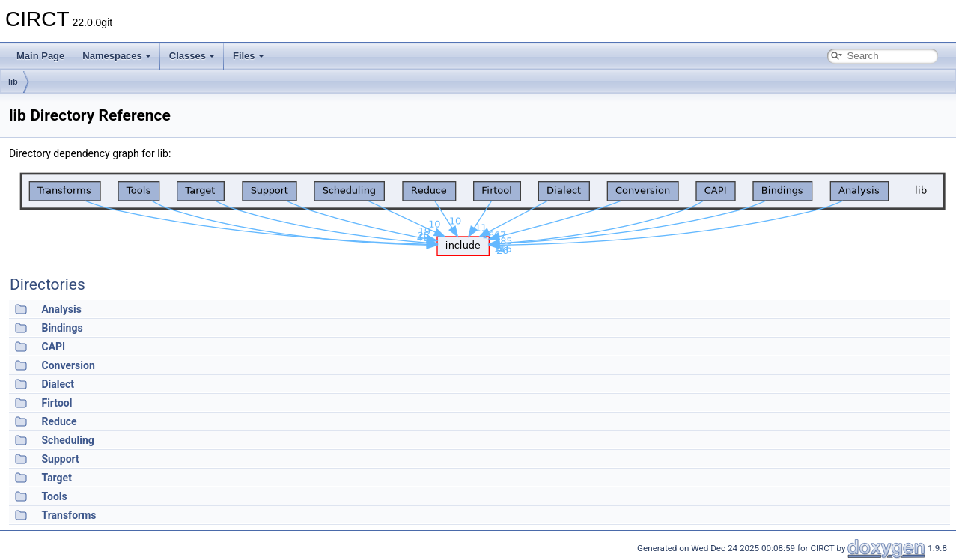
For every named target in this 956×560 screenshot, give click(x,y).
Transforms (68, 515)
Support (60, 459)
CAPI (53, 347)
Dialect (58, 384)
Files (249, 56)
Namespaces (117, 56)
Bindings (62, 328)
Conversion (68, 365)
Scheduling (67, 440)
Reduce (59, 421)
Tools (54, 496)
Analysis (61, 309)
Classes (192, 56)
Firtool (57, 403)
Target (56, 478)
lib (13, 82)
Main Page (40, 56)
